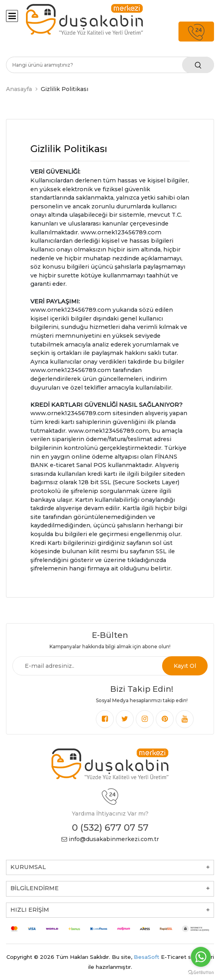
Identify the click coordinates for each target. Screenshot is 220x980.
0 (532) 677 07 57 (110, 828)
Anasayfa (19, 89)
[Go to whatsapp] (201, 957)
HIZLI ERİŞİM (30, 910)
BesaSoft (147, 957)
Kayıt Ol (185, 666)
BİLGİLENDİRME (35, 888)
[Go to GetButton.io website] (201, 972)
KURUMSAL (28, 867)
